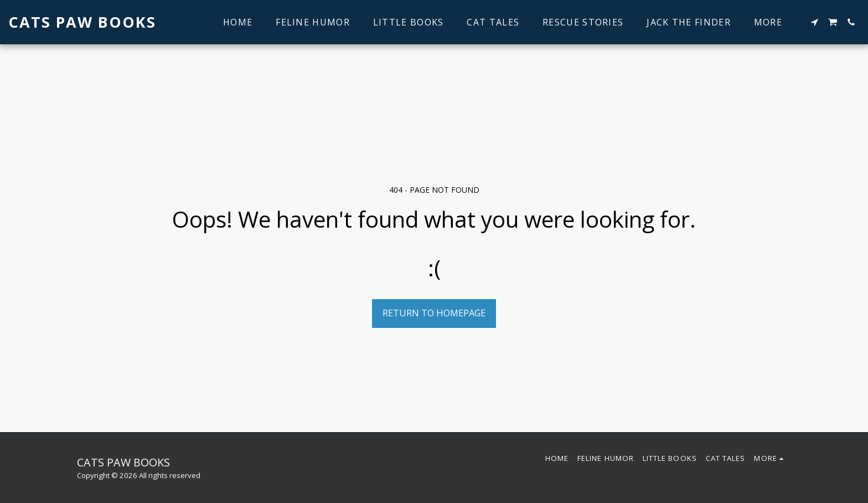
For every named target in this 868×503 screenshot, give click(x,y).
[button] (814, 22)
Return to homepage (434, 313)
